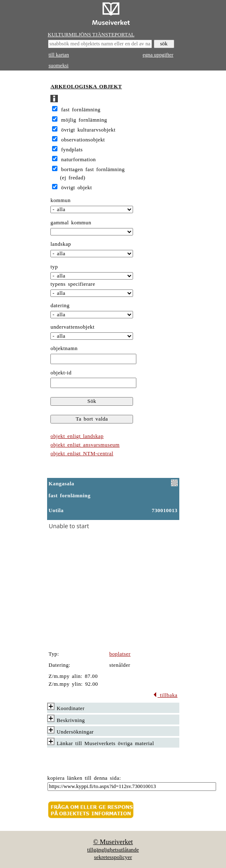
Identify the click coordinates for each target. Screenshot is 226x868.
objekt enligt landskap (77, 436)
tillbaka (165, 695)
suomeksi (59, 66)
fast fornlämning (81, 110)
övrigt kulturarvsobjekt (88, 130)
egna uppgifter (158, 55)
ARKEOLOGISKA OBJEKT (86, 87)
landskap (61, 244)
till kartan (59, 55)
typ (54, 267)
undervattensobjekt (73, 327)
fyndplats (72, 150)
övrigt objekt (76, 188)
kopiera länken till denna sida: (84, 778)
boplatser (120, 654)
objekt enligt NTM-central (82, 454)
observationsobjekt (83, 140)
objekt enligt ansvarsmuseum (85, 445)
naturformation (79, 160)
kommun (61, 200)
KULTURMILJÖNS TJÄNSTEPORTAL (91, 35)
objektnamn (64, 348)
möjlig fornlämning (84, 120)
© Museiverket (113, 842)
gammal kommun (71, 223)
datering (60, 306)
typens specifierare (73, 284)
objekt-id (61, 373)
